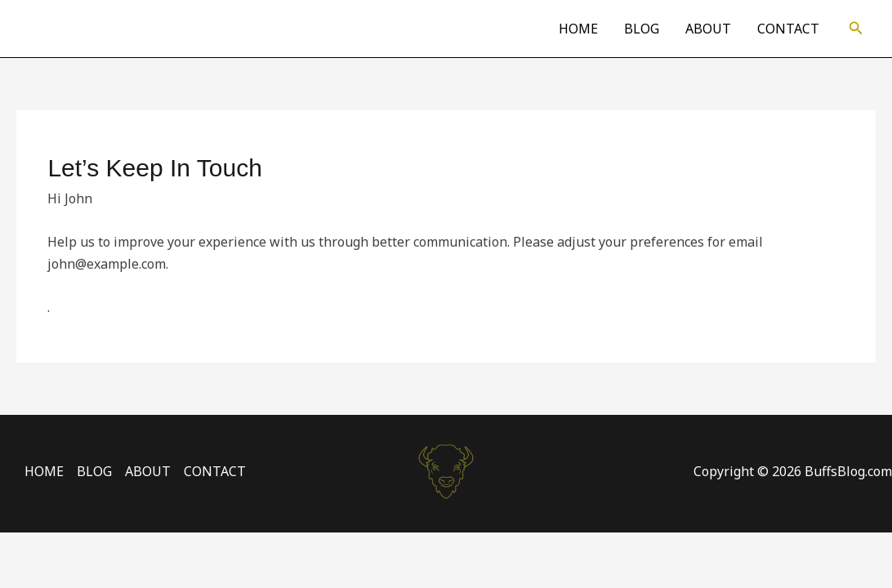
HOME (578, 29)
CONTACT (788, 29)
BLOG (642, 29)
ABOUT (708, 29)
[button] (856, 29)
